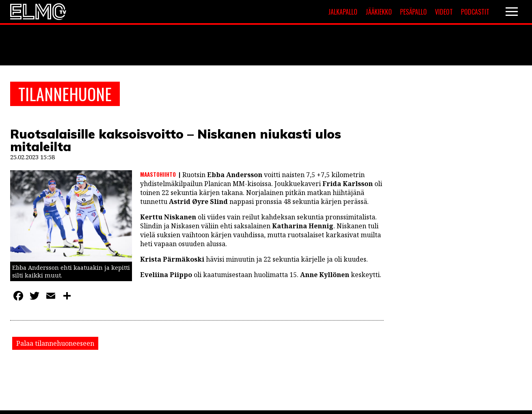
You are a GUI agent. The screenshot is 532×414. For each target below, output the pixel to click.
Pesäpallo (413, 12)
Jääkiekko (379, 12)
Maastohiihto (158, 174)
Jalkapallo (343, 12)
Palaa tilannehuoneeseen (55, 343)
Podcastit (475, 12)
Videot (444, 12)
